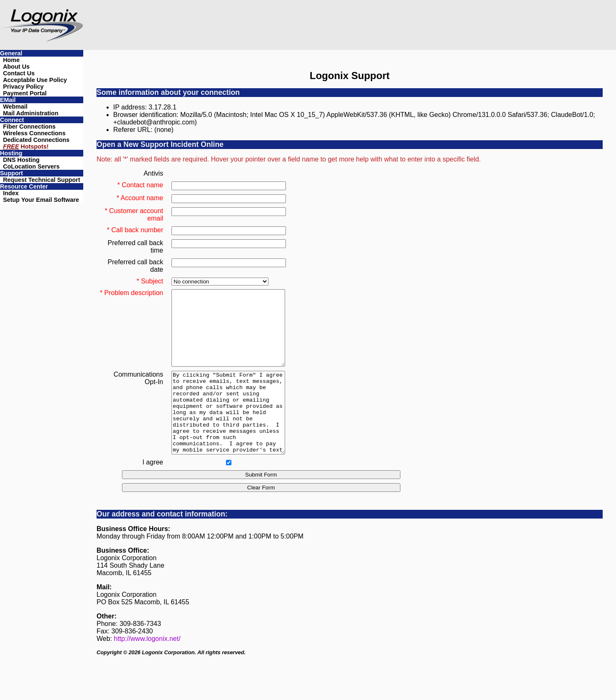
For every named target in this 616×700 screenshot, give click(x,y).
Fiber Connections (29, 127)
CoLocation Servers (31, 166)
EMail (8, 100)
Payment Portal (25, 93)
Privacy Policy (23, 87)
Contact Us (19, 73)
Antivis (153, 173)
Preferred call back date (135, 266)
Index (11, 193)
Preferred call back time (135, 247)
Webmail (15, 107)
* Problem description (132, 293)
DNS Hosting (21, 160)
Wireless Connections (34, 133)
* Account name (140, 198)
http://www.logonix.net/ (147, 670)
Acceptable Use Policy (35, 80)
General (11, 53)
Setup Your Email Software (41, 200)
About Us (16, 67)
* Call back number (135, 230)
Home (11, 60)
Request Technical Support (41, 180)
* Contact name (140, 185)
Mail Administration (31, 113)
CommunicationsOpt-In (138, 393)
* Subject (150, 281)
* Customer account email (134, 215)
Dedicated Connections (36, 140)
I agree (153, 493)
